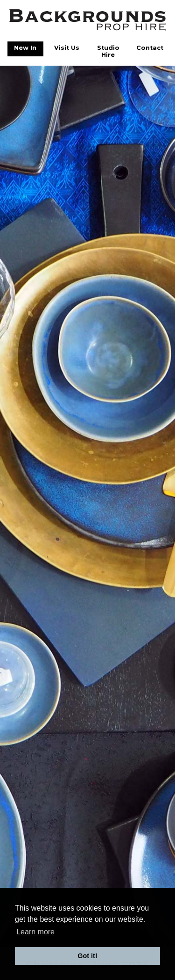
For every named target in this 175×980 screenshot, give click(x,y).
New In (25, 48)
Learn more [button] (35, 932)
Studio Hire (108, 51)
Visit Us (67, 48)
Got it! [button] (87, 956)
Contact (150, 48)
